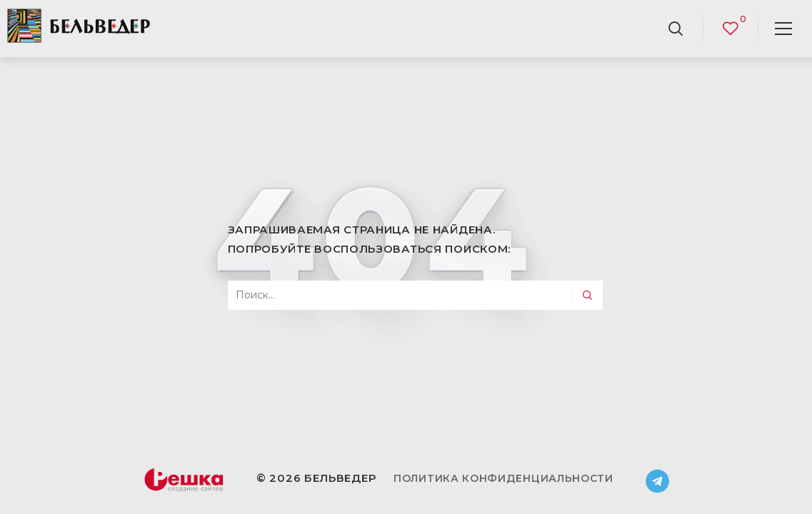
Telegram (658, 481)
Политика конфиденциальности (503, 478)
